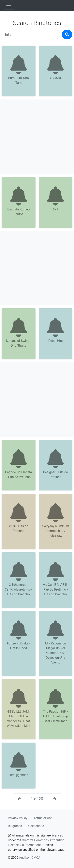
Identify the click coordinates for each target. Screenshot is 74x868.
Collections (36, 826)
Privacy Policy (18, 818)
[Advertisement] (37, 137)
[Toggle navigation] (9, 6)
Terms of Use (43, 818)
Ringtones (15, 826)
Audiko (24, 858)
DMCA (36, 858)
